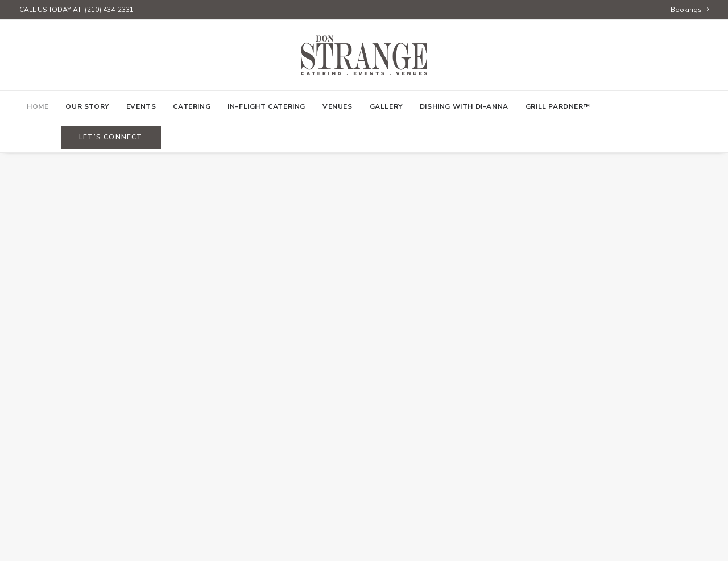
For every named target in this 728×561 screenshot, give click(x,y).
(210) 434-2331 (109, 10)
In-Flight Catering (266, 106)
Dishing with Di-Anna (464, 106)
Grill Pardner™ (558, 106)
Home (38, 106)
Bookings (690, 10)
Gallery (386, 106)
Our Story (87, 106)
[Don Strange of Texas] (364, 55)
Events (141, 106)
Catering (192, 106)
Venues (338, 106)
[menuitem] (690, 10)
